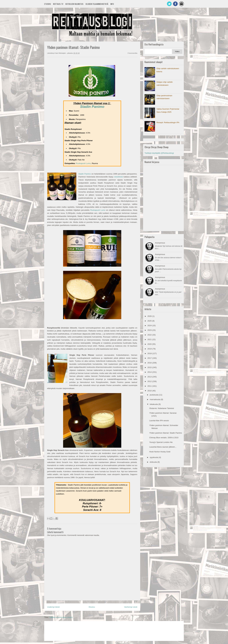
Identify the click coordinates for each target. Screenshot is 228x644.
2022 (150, 335)
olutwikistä (118, 177)
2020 (150, 344)
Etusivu (48, 4)
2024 (150, 325)
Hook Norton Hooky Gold (160, 452)
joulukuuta (154, 395)
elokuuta (154, 462)
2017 (150, 358)
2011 (150, 386)
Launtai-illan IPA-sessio (159, 421)
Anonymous (160, 243)
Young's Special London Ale (161, 442)
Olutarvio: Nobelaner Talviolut (162, 408)
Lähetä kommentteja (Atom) (61, 617)
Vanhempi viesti (131, 607)
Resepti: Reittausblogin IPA (168, 122)
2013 (150, 377)
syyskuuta (154, 457)
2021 (150, 339)
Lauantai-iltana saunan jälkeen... (163, 447)
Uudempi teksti (53, 607)
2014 (150, 372)
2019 (150, 349)
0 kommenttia (132, 53)
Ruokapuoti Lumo (83, 163)
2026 (150, 316)
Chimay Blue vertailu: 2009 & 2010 (164, 438)
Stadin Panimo (92, 107)
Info (112, 4)
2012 (150, 381)
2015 (150, 367)
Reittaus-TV (58, 4)
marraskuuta (155, 399)
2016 (150, 363)
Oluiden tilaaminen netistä (97, 4)
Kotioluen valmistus (74, 4)
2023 (150, 330)
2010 (150, 391)
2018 (150, 353)
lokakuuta (154, 404)
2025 (150, 321)
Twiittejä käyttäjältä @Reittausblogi (159, 153)
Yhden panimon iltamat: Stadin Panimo (166, 433)
